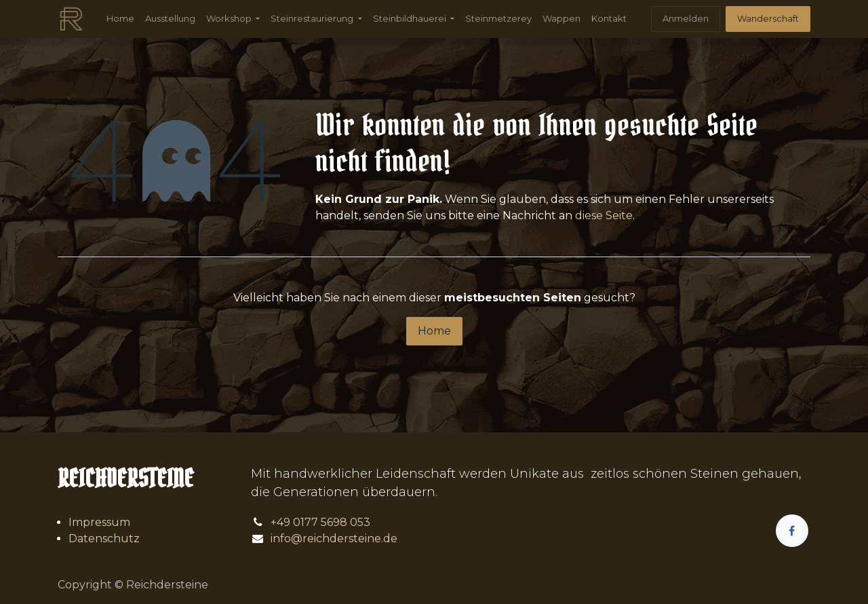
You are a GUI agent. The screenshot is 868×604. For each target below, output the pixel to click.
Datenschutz (104, 539)
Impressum (99, 522)
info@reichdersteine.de (334, 539)
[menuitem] (120, 19)
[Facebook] (792, 531)
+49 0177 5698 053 (320, 522)
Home (434, 331)
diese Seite (604, 215)
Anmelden (686, 18)
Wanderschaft (768, 18)
